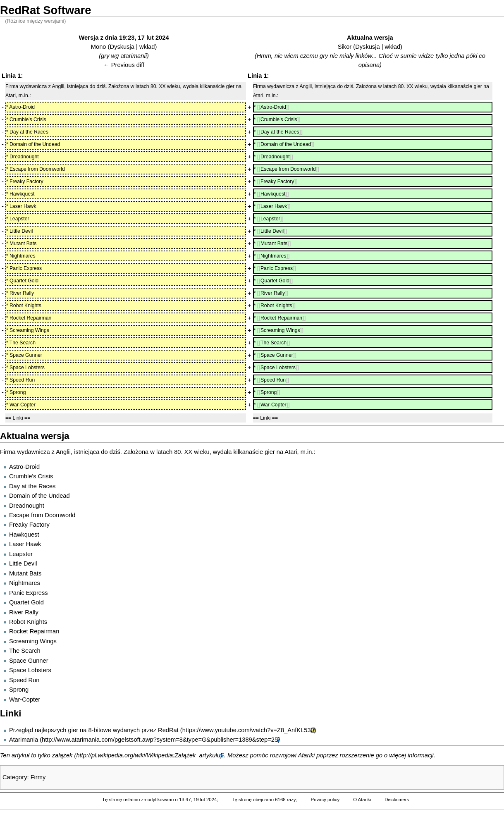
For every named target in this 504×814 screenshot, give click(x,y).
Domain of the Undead (39, 496)
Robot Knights (28, 622)
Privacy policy (325, 800)
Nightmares (25, 583)
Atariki (307, 755)
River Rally (24, 612)
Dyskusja (122, 47)
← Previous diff (124, 65)
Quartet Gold (26, 602)
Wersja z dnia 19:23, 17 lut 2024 (124, 38)
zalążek (62, 755)
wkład (147, 47)
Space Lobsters (30, 670)
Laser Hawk (25, 544)
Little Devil (23, 563)
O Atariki (362, 800)
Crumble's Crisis (31, 476)
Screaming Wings (33, 641)
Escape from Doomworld (42, 515)
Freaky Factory (29, 525)
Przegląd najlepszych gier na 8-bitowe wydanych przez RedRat (94, 730)
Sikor (345, 47)
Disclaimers (397, 800)
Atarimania (24, 740)
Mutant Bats (25, 573)
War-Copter (25, 699)
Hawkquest (24, 535)
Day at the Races (32, 486)
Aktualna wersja (370, 38)
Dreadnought (27, 506)
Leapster (21, 554)
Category (15, 777)
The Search (25, 651)
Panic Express (29, 593)
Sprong (19, 690)
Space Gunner (29, 661)
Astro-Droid (24, 467)
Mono (99, 47)
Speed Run (24, 680)
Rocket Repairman (34, 631)
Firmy (38, 777)
